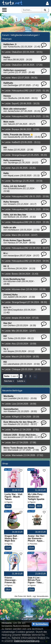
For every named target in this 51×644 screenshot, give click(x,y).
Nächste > (9, 381)
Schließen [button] (40, 624)
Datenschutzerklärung (27, 641)
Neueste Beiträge (12, 391)
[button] (4, 10)
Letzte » (21, 381)
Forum (6, 35)
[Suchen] (45, 10)
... (35, 376)
